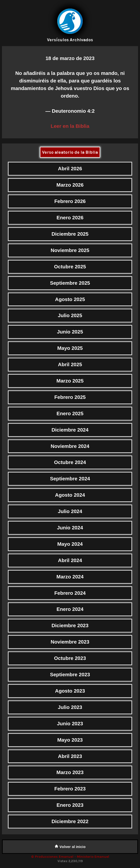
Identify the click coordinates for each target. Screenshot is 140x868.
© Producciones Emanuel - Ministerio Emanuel (70, 857)
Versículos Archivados (70, 40)
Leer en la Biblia (70, 126)
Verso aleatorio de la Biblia (70, 152)
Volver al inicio (70, 847)
